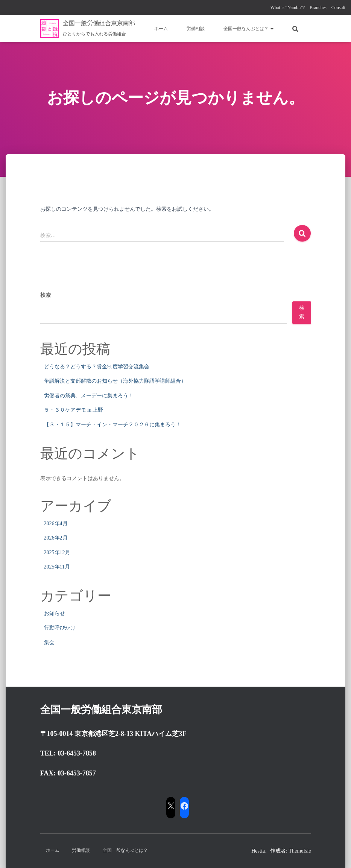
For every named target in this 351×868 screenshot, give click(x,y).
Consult (338, 8)
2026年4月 (56, 524)
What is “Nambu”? (288, 8)
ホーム (161, 29)
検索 (46, 295)
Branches (318, 8)
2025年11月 (57, 567)
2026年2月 (56, 538)
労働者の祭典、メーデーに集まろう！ (89, 396)
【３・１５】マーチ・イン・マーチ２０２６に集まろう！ (112, 425)
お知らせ (55, 613)
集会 (49, 642)
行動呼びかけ (60, 628)
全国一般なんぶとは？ (248, 29)
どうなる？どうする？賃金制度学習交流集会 (97, 367)
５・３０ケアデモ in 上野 (74, 410)
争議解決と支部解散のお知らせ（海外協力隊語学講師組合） (115, 381)
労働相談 (196, 29)
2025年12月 (57, 553)
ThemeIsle (300, 851)
